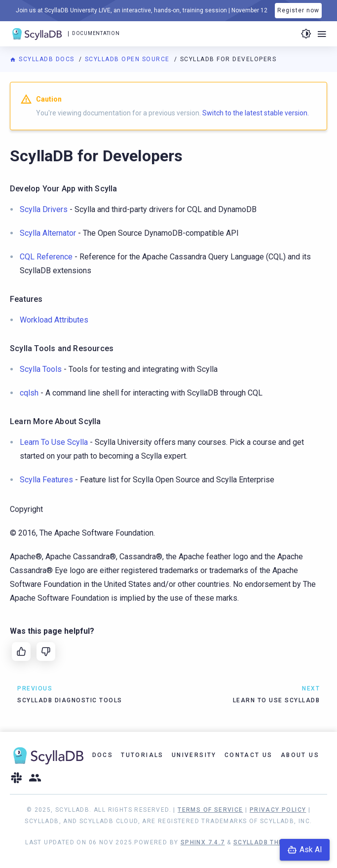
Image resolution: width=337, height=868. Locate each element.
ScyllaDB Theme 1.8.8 (273, 842)
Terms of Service (210, 810)
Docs (103, 755)
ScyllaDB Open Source (129, 59)
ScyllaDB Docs (43, 59)
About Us (300, 755)
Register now (298, 10)
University (194, 755)
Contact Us (249, 755)
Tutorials (142, 755)
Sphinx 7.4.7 (203, 842)
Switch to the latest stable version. (256, 113)
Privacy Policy (278, 810)
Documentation (96, 33)
